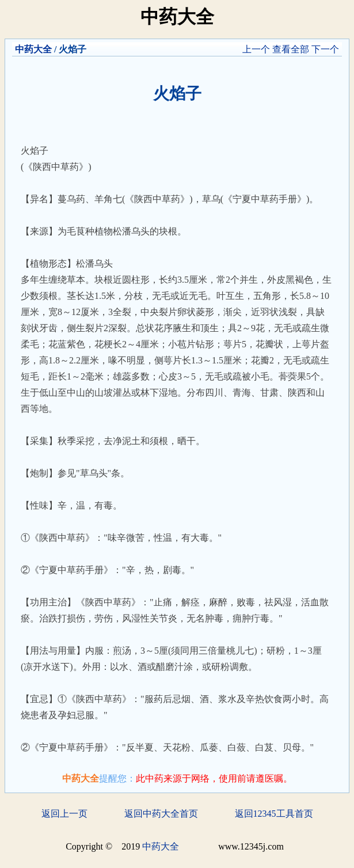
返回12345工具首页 (274, 814)
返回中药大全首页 (161, 814)
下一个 (325, 49)
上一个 (256, 49)
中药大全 (33, 49)
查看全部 (291, 49)
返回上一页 (64, 814)
